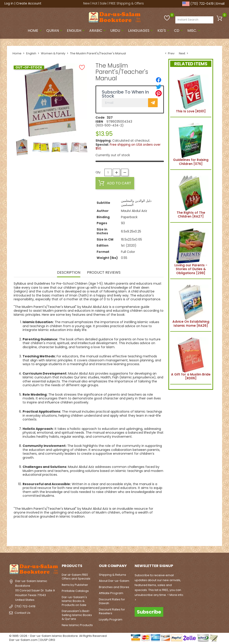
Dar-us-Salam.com (23, 640)
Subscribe (149, 612)
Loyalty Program (111, 619)
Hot (95, 3)
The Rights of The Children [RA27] (191, 196)
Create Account (29, 3)
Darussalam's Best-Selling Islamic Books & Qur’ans (77, 615)
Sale (103, 3)
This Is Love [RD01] (191, 93)
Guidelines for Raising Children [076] (191, 143)
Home (35, 31)
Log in (9, 3)
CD (179, 31)
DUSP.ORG (48, 640)
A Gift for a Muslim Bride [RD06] (191, 358)
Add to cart (115, 183)
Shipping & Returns (112, 575)
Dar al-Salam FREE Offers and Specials (76, 577)
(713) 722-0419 (202, 4)
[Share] (159, 80)
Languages (141, 31)
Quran (55, 31)
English (76, 31)
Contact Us (22, 613)
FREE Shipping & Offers (126, 3)
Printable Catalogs (75, 591)
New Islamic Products (77, 625)
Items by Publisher (75, 585)
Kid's (164, 31)
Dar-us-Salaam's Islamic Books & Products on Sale (74, 601)
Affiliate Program (111, 593)
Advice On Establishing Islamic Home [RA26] (191, 305)
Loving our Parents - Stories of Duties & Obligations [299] (191, 251)
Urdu (117, 31)
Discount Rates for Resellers (112, 611)
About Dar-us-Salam (114, 581)
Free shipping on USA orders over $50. (128, 147)
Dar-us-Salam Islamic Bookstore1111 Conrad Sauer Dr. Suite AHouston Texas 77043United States (35, 590)
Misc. (194, 31)
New (86, 3)
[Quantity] (108, 172)
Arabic (98, 31)
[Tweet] (159, 87)
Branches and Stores (114, 587)
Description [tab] (69, 273)
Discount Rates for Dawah (112, 601)
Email (220, 4)
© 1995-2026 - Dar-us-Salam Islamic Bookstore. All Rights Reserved (58, 636)
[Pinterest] (159, 93)
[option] (22, 147)
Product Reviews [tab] (104, 273)
